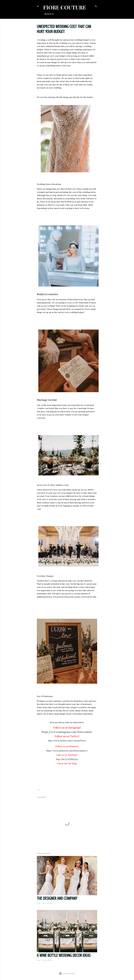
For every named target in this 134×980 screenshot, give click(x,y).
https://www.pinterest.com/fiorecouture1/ (67, 751)
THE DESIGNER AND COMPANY (57, 898)
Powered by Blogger (67, 973)
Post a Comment (47, 903)
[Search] (96, 6)
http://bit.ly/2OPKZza (67, 759)
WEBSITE (49, 14)
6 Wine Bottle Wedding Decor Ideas (64, 955)
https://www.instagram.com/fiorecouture (67, 732)
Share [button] (39, 790)
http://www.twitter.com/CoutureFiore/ (67, 741)
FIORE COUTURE (65, 7)
